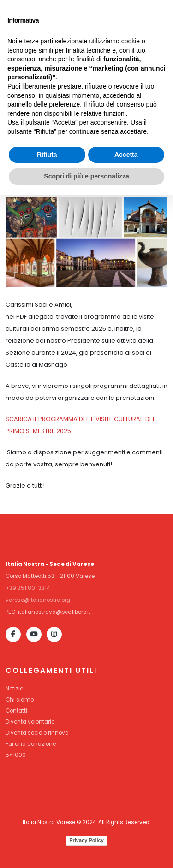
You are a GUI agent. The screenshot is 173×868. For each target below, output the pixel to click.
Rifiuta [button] (47, 827)
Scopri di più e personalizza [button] (86, 849)
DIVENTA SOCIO (138, 18)
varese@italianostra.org (38, 600)
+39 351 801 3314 (28, 588)
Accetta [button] (126, 827)
